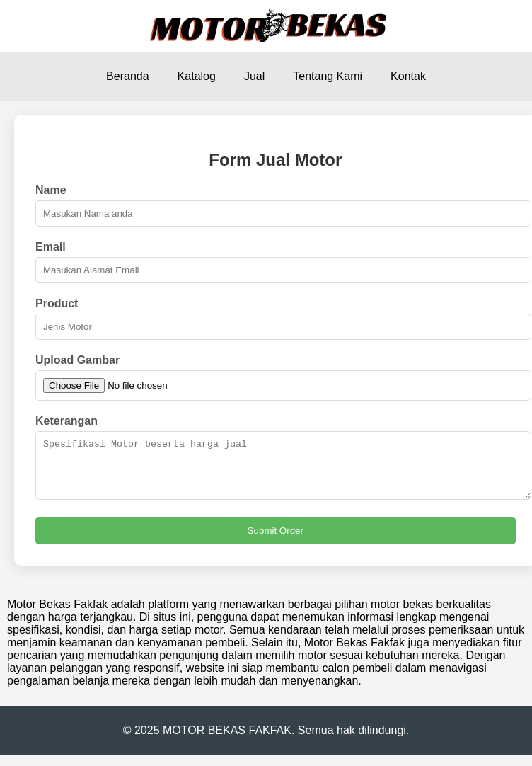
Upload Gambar (77, 360)
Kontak (408, 76)
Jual (254, 76)
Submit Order (276, 541)
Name (51, 190)
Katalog (197, 76)
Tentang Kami (328, 76)
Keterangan (66, 421)
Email (51, 247)
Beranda (128, 76)
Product (57, 303)
